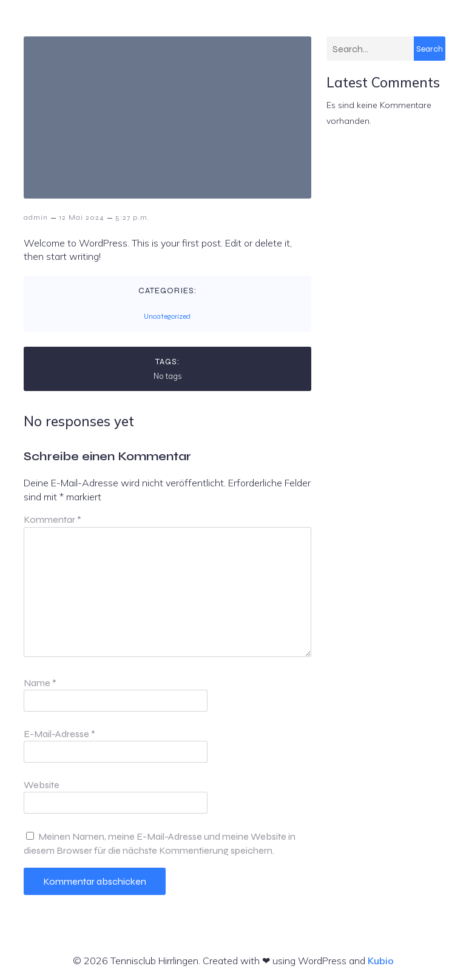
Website (42, 785)
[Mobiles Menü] (441, 27)
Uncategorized (167, 316)
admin (36, 217)
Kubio (381, 961)
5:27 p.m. (133, 217)
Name (40, 683)
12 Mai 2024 (82, 217)
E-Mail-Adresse (59, 734)
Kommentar (52, 519)
